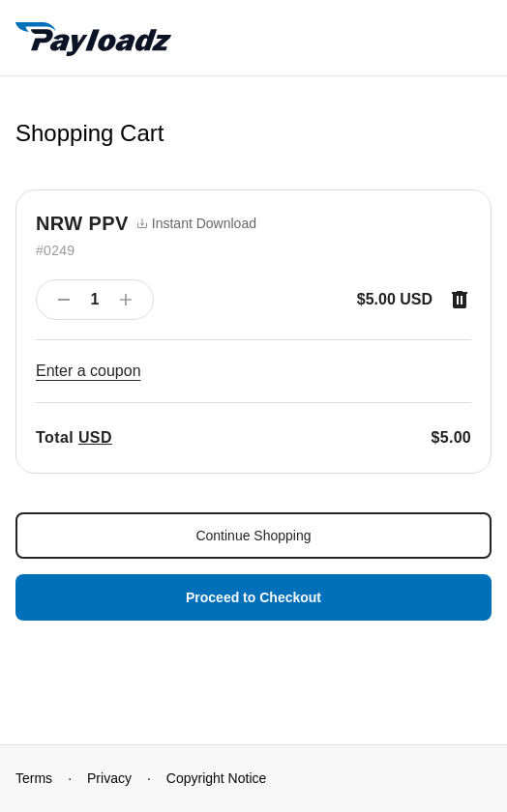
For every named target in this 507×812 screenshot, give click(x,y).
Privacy (109, 778)
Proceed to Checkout (253, 597)
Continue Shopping (253, 536)
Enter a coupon (89, 371)
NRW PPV (82, 223)
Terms (34, 778)
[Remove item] (460, 300)
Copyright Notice (217, 778)
